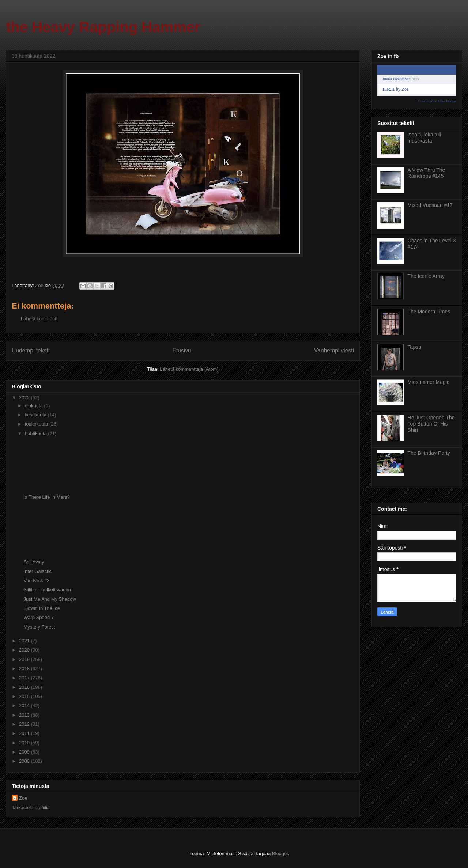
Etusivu (182, 350)
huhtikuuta (37, 433)
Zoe (23, 798)
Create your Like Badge (437, 101)
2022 (25, 398)
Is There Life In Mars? (46, 497)
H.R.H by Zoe (395, 89)
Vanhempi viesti (334, 350)
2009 (25, 752)
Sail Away (34, 562)
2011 (25, 733)
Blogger (280, 854)
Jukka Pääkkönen (397, 79)
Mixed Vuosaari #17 (430, 205)
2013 (25, 715)
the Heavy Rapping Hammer (103, 27)
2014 (25, 705)
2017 (25, 678)
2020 (25, 650)
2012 (25, 724)
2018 (25, 669)
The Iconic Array (426, 276)
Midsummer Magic (429, 382)
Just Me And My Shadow (50, 599)
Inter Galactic (37, 571)
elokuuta (35, 406)
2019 (25, 659)
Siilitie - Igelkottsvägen (47, 590)
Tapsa (414, 347)
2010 (25, 743)
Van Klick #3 (36, 580)
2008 (25, 761)
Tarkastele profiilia (31, 807)
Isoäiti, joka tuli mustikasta (424, 138)
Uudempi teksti (31, 350)
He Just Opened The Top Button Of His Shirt (431, 424)
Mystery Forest (39, 627)
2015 (25, 696)
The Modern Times (429, 312)
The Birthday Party (429, 453)
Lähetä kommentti (40, 319)
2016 (25, 687)
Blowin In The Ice (41, 608)
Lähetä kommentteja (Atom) (189, 369)
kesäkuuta (36, 415)
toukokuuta (37, 424)
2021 (25, 641)
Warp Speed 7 (39, 617)
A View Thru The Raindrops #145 (427, 173)
